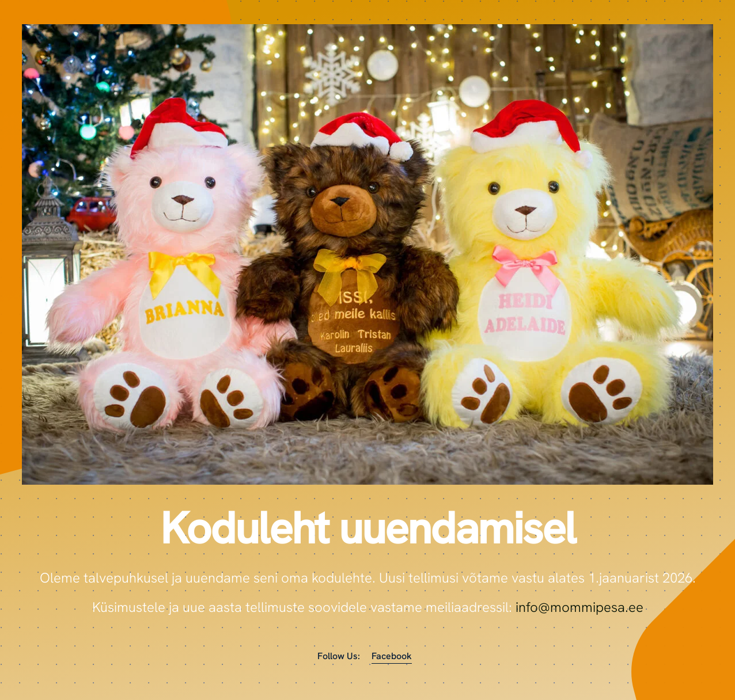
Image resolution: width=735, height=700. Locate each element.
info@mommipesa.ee (579, 607)
